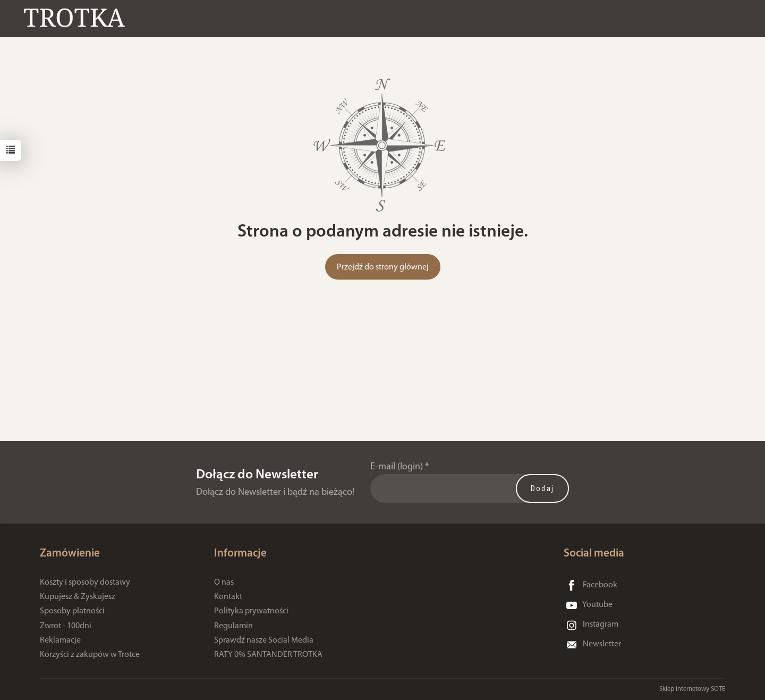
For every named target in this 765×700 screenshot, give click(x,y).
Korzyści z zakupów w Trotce (90, 655)
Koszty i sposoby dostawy (85, 583)
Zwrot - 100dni (66, 626)
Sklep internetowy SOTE (692, 689)
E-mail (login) (397, 467)
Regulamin (233, 626)
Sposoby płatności (72, 611)
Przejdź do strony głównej (383, 267)
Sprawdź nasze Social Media (264, 640)
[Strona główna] (77, 18)
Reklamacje (60, 640)
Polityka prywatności (251, 611)
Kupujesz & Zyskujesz (78, 597)
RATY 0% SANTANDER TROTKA (268, 655)
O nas (224, 583)
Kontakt (228, 597)
